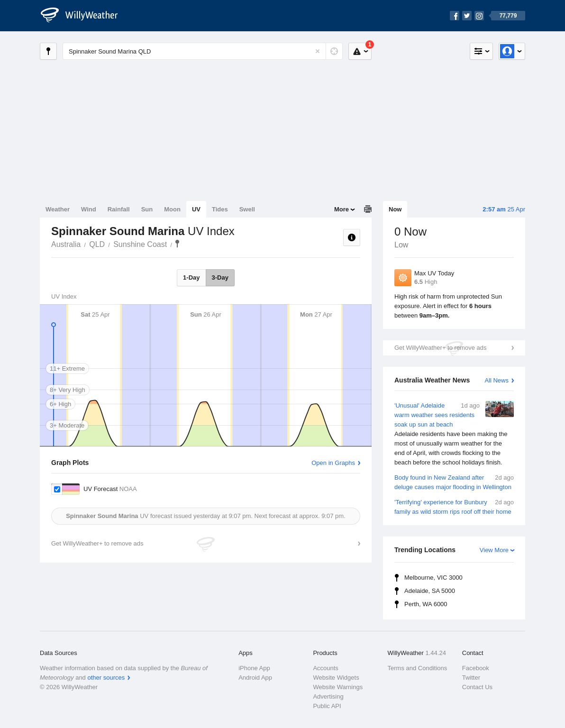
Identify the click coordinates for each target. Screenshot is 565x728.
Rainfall (119, 209)
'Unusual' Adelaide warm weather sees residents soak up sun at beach (454, 434)
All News (497, 380)
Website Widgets (336, 678)
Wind (89, 209)
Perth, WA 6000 (426, 604)
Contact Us (477, 687)
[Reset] (318, 51)
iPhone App (254, 668)
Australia (66, 244)
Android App (255, 678)
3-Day (220, 278)
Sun (147, 209)
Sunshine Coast (140, 244)
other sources (106, 678)
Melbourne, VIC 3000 (433, 578)
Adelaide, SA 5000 (430, 591)
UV (196, 209)
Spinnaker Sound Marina (177, 244)
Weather (58, 209)
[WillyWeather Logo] (84, 16)
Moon (172, 209)
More (342, 209)
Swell (247, 209)
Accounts (325, 668)
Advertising (328, 696)
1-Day (191, 278)
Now (395, 209)
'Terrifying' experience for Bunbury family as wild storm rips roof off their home (454, 506)
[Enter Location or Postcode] (203, 51)
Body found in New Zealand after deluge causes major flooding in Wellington (454, 482)
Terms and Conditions (418, 668)
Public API (327, 706)
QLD (97, 244)
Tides (220, 209)
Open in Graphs (333, 463)
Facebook (476, 668)
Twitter (471, 678)
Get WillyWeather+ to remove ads (440, 348)
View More (494, 550)
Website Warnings (338, 687)
